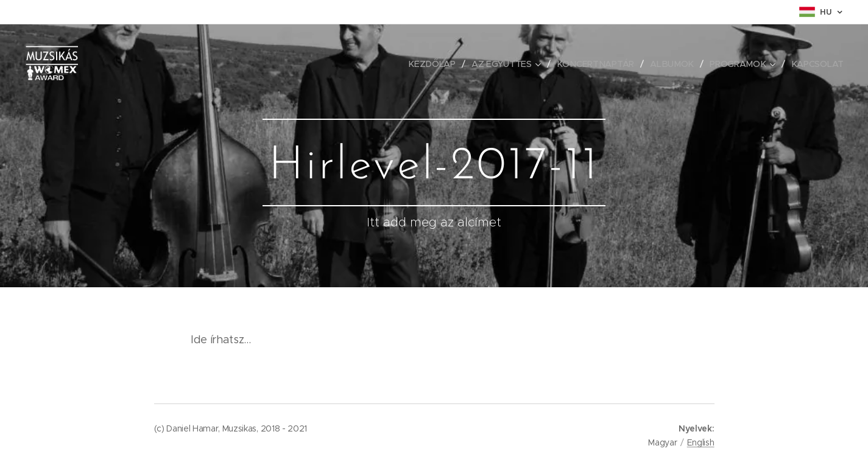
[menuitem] (436, 64)
